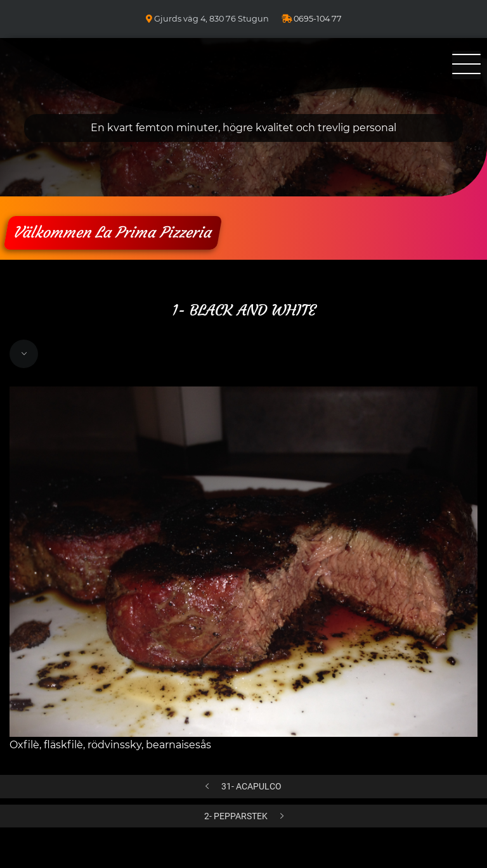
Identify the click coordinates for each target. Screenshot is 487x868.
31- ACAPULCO (251, 787)
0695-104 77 (318, 19)
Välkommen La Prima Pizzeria (113, 233)
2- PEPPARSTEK (236, 816)
